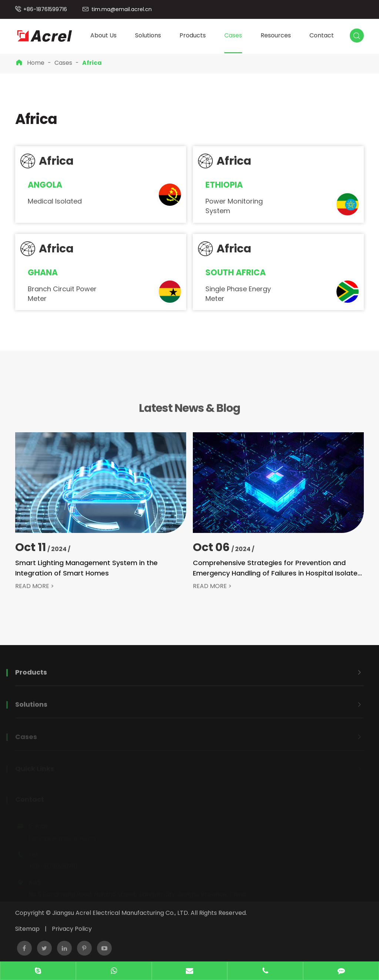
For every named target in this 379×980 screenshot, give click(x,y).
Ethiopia (224, 185)
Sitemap (27, 929)
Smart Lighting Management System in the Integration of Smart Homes (86, 568)
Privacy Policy (72, 929)
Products (193, 35)
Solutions (148, 35)
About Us (103, 35)
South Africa (236, 273)
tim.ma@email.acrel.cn (122, 9)
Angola (45, 185)
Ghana (43, 273)
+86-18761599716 (45, 9)
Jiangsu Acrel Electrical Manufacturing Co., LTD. (121, 913)
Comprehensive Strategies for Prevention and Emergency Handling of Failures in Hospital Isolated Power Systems (277, 568)
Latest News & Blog (189, 410)
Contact (322, 35)
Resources (276, 35)
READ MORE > (35, 586)
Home (36, 63)
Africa (92, 63)
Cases (233, 35)
